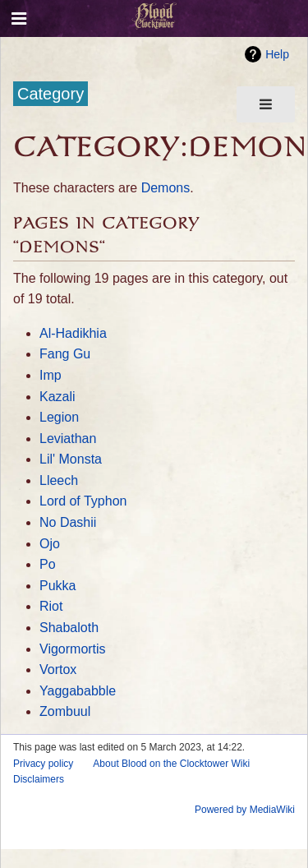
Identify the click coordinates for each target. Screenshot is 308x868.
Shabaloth (69, 628)
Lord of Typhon (83, 501)
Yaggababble (78, 691)
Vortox (58, 669)
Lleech (59, 480)
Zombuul (65, 711)
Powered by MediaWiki (245, 810)
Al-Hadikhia (73, 333)
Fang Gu (65, 354)
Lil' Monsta (71, 459)
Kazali (57, 397)
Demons (166, 188)
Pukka (57, 586)
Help (277, 54)
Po (48, 564)
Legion (59, 417)
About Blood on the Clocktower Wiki (171, 764)
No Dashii (68, 522)
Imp (51, 375)
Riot (51, 606)
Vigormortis (73, 649)
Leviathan (68, 439)
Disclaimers (39, 779)
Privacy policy (43, 764)
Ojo (50, 544)
